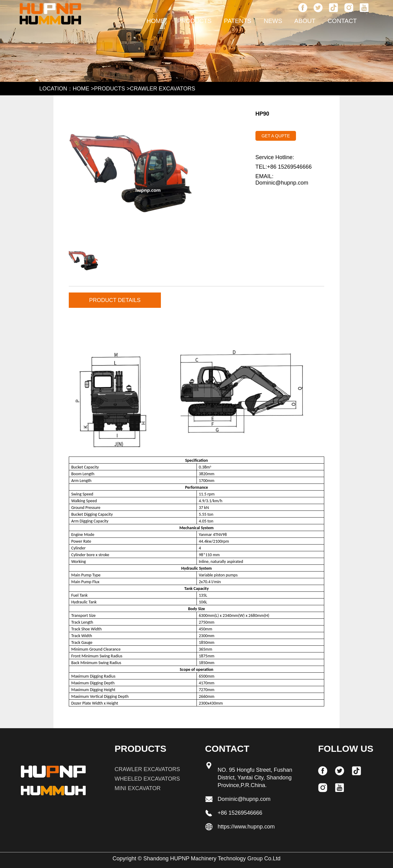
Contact (342, 21)
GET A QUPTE (276, 136)
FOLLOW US (346, 749)
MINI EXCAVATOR (138, 788)
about (305, 21)
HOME (156, 21)
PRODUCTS (194, 21)
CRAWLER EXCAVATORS (163, 89)
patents (237, 21)
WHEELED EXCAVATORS (147, 779)
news (273, 21)
